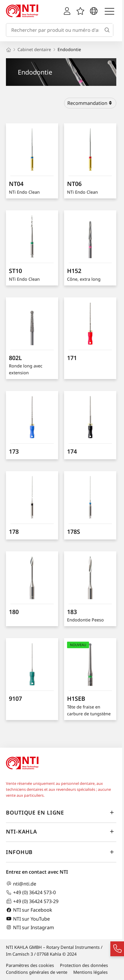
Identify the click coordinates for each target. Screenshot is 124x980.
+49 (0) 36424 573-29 (32, 901)
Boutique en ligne (61, 813)
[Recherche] (108, 30)
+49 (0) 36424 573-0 (31, 893)
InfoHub (61, 852)
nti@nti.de (21, 884)
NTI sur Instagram (30, 927)
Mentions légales (90, 972)
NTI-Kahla (61, 832)
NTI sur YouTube (28, 919)
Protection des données (84, 965)
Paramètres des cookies (30, 965)
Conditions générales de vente (37, 972)
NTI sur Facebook (29, 910)
